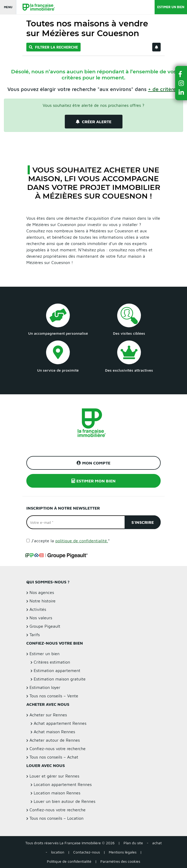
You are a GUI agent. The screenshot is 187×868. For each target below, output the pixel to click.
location (58, 852)
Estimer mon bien (93, 481)
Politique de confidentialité (69, 861)
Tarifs (35, 635)
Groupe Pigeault (45, 626)
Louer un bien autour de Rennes (65, 801)
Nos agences (42, 592)
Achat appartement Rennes (60, 723)
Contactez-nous (87, 852)
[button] (181, 74)
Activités (38, 609)
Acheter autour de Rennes (55, 740)
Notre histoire (43, 601)
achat (157, 843)
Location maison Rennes (57, 793)
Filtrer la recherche (53, 47)
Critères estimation (52, 662)
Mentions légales (123, 852)
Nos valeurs (41, 618)
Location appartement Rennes (63, 784)
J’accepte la (70, 541)
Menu (8, 7)
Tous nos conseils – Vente (54, 696)
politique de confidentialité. (82, 541)
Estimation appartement (57, 670)
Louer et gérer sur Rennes (54, 776)
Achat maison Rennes (54, 732)
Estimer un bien (171, 7)
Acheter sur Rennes (48, 715)
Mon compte (93, 463)
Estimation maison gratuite (60, 679)
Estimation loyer (45, 687)
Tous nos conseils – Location (56, 818)
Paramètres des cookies (120, 861)
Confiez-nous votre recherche (58, 749)
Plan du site (133, 843)
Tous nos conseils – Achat (54, 757)
